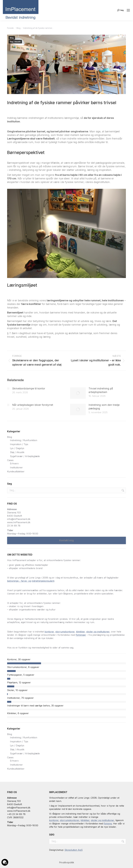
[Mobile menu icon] (128, 10)
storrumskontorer (65, 632)
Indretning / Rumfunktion (24, 440)
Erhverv (14, 463)
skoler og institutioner (102, 820)
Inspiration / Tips (19, 444)
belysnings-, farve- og (19, 581)
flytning (108, 824)
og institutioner (102, 632)
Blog (12, 38)
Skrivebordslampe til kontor (29, 388)
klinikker (80, 632)
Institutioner (16, 467)
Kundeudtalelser (16, 471)
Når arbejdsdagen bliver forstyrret (33, 405)
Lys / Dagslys (17, 448)
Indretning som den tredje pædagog (104, 407)
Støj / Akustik (15, 42)
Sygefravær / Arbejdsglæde (25, 456)
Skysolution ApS (74, 850)
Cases (10, 460)
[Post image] (8, 389)
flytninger (81, 635)
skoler (90, 632)
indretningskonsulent (43, 581)
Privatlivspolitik (67, 862)
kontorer (49, 632)
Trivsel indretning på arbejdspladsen (101, 390)
